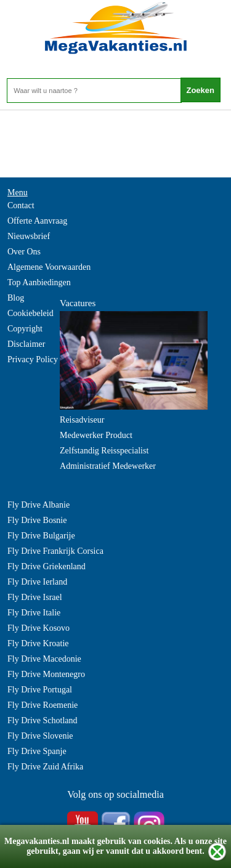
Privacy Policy (33, 359)
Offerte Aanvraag (37, 221)
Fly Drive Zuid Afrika (45, 767)
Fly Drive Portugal (40, 690)
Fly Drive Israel (35, 597)
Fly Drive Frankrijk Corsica (55, 551)
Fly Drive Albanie (38, 505)
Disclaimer (26, 344)
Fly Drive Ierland (37, 582)
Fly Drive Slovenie (40, 736)
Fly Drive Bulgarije (41, 536)
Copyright (25, 329)
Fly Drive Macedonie (44, 659)
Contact (21, 205)
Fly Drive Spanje (37, 751)
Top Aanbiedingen (39, 282)
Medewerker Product (96, 435)
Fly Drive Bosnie (37, 520)
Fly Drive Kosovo (38, 628)
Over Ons (24, 252)
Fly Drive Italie (34, 613)
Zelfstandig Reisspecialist (104, 451)
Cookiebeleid (30, 313)
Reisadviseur (82, 420)
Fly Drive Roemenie (43, 705)
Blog (16, 298)
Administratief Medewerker (108, 466)
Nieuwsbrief (29, 236)
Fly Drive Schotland (43, 720)
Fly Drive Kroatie (38, 643)
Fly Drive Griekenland (47, 566)
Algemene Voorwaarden (49, 267)
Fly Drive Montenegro (46, 674)
